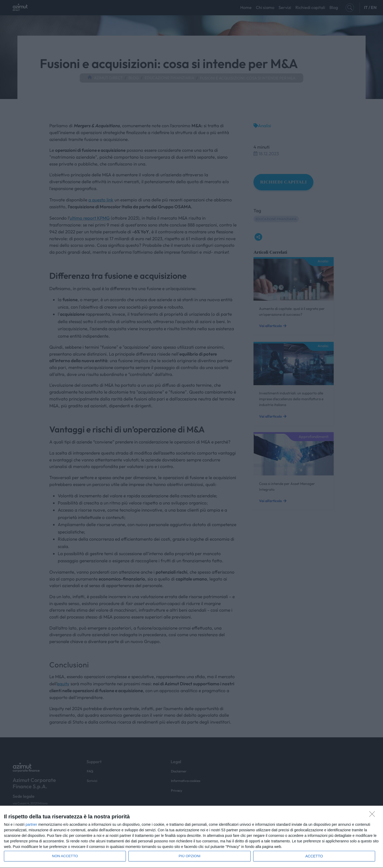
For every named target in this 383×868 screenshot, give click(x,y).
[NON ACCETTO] (374, 815)
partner (31, 824)
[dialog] (191, 837)
